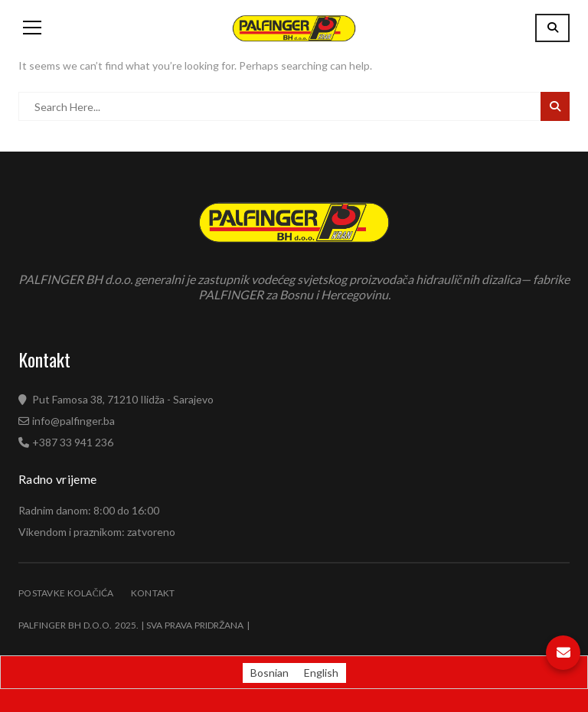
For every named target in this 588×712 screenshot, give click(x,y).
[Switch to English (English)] (321, 673)
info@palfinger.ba (73, 421)
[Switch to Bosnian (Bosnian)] (269, 673)
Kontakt (153, 593)
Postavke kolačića (66, 593)
